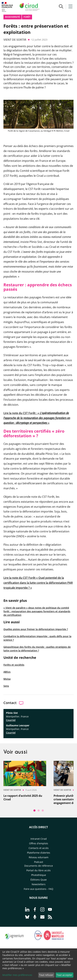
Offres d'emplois (39, 843)
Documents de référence (39, 866)
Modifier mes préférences (17, 975)
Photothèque (39, 875)
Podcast (39, 862)
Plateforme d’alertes (39, 853)
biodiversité (12, 17)
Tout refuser (46, 975)
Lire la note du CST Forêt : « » (37, 418)
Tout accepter (64, 975)
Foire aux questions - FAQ (38, 889)
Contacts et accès (39, 848)
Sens (6, 686)
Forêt (27, 17)
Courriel (11, 720)
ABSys (7, 672)
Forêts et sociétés (14, 665)
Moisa (7, 679)
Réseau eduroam (39, 857)
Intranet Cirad (39, 839)
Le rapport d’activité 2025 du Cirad (23, 798)
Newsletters (39, 884)
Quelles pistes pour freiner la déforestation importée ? (36, 629)
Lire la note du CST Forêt (20, 578)
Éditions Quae (39, 880)
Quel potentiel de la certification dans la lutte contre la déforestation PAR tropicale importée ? (38, 583)
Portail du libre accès (38, 870)
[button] (61, 7)
